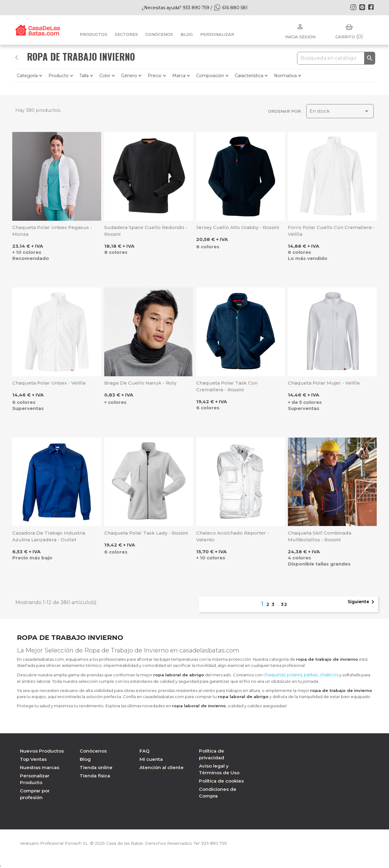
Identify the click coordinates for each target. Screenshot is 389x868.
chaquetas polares (283, 675)
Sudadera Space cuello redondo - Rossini (146, 231)
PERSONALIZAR (217, 34)
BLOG (187, 34)
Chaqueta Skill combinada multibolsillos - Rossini (320, 536)
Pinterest (362, 7)
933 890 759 (218, 843)
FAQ (145, 751)
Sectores (126, 34)
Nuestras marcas (40, 767)
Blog (85, 759)
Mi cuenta (151, 759)
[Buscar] (336, 58)
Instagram (353, 7)
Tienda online (96, 767)
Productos (93, 34)
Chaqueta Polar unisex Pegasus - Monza (52, 231)
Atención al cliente (162, 767)
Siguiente (362, 602)
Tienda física (95, 776)
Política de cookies (221, 781)
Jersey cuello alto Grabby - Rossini (238, 227)
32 (284, 604)
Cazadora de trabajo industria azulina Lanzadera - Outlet (49, 536)
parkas (311, 675)
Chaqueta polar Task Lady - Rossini (146, 533)
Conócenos (159, 34)
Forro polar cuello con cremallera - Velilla (331, 231)
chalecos (329, 675)
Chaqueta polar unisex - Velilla (49, 383)
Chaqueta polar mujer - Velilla (324, 383)
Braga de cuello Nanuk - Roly (140, 383)
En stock (340, 111)
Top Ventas (33, 759)
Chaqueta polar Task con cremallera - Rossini (227, 386)
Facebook (371, 7)
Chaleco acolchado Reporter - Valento (233, 536)
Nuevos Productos (42, 751)
